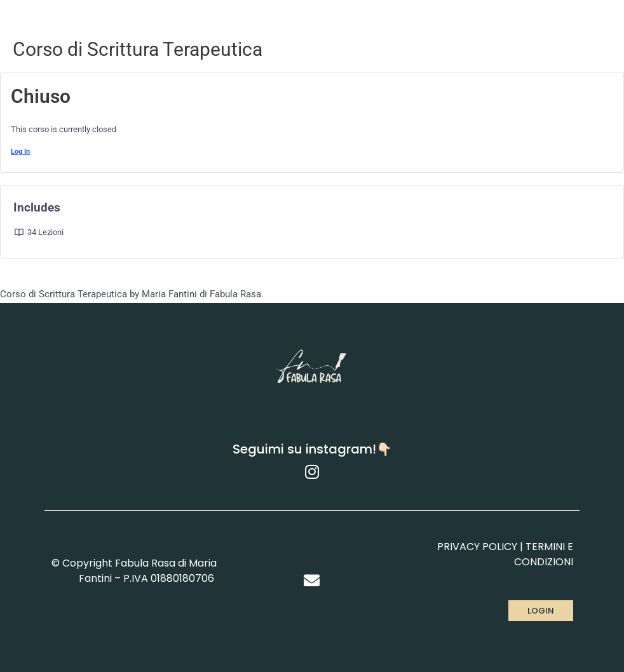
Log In (20, 151)
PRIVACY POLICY (477, 547)
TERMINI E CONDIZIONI (544, 554)
